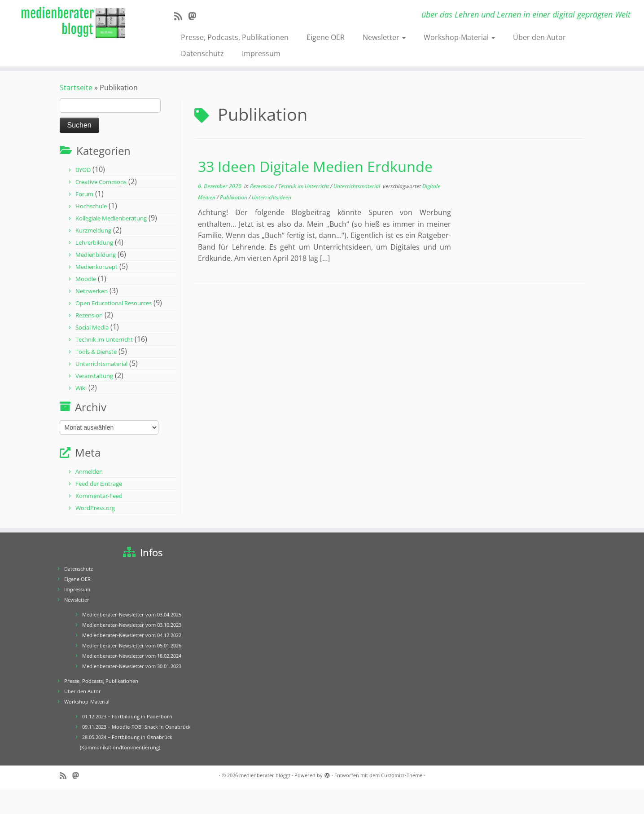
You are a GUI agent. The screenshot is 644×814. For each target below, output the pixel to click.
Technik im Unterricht (104, 339)
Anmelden (89, 471)
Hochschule (91, 206)
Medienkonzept (96, 267)
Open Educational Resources (114, 303)
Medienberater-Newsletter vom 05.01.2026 (132, 645)
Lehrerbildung (94, 242)
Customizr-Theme (402, 775)
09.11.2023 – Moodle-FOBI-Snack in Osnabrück (136, 727)
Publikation (234, 197)
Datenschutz (202, 53)
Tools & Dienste (96, 352)
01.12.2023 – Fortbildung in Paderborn (127, 716)
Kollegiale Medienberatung (111, 218)
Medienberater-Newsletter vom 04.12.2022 (132, 635)
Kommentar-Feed (99, 496)
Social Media (92, 327)
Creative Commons (101, 182)
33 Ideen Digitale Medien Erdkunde (315, 166)
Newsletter (384, 37)
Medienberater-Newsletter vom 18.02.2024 (132, 656)
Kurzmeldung (93, 230)
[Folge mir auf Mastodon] (195, 16)
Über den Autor (539, 37)
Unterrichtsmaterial (101, 364)
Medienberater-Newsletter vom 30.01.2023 (132, 666)
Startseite (76, 88)
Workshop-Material (459, 37)
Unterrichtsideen (272, 197)
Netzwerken (92, 291)
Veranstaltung (94, 376)
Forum (84, 194)
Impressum (261, 53)
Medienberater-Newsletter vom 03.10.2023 (132, 625)
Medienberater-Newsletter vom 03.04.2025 (132, 614)
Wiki (81, 388)
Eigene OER (326, 37)
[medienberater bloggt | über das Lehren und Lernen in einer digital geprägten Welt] (74, 23)
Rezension (89, 315)
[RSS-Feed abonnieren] (181, 16)
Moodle (86, 279)
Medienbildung (96, 255)
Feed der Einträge (99, 484)
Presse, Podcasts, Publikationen (235, 37)
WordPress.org (95, 508)
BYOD (83, 170)
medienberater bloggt (265, 775)
